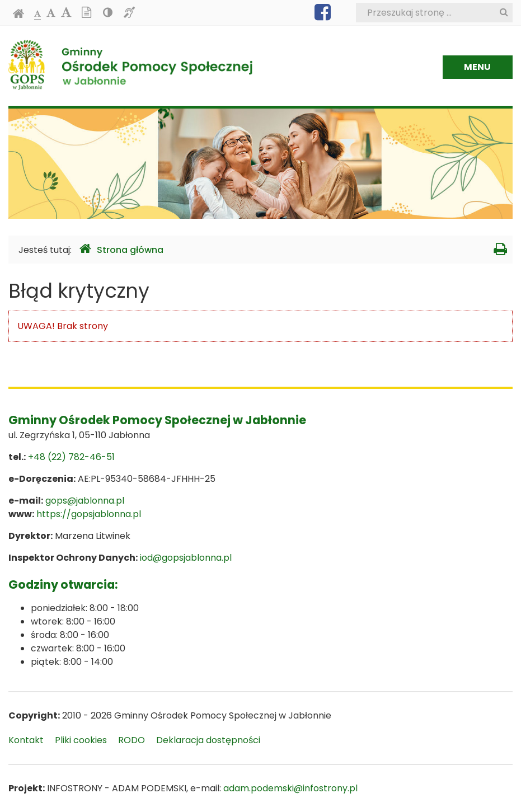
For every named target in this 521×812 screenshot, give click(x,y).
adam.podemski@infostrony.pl (290, 788)
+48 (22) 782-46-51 (71, 457)
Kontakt (26, 740)
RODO (132, 740)
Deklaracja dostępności (208, 740)
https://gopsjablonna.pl (89, 514)
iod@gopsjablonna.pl (186, 558)
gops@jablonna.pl (85, 501)
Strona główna (121, 249)
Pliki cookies (81, 740)
